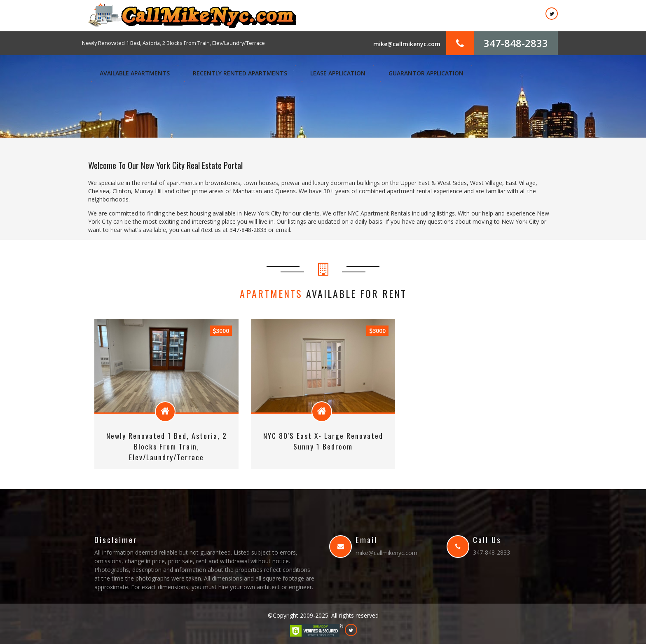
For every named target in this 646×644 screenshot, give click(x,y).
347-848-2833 (516, 43)
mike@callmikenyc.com (407, 44)
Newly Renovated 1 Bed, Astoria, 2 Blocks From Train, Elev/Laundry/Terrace (173, 43)
